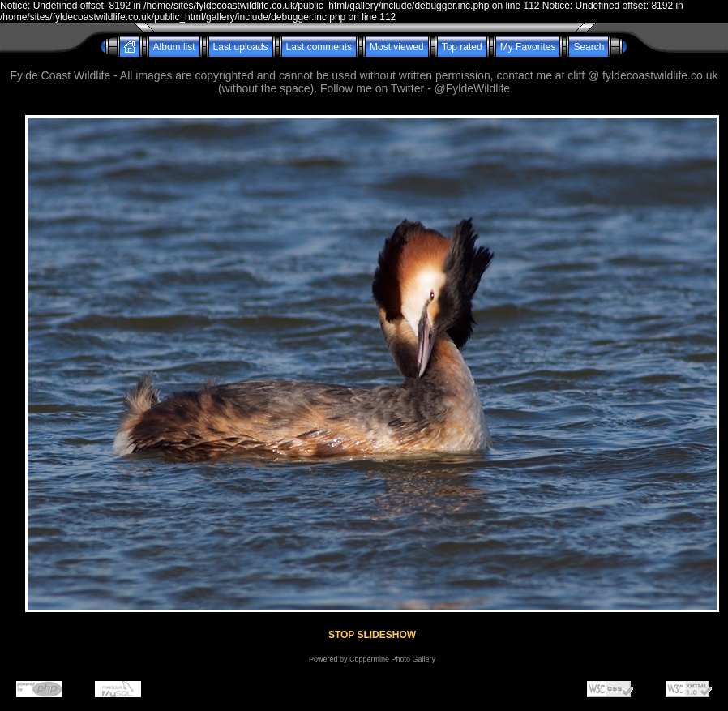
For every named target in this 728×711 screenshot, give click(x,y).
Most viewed (397, 47)
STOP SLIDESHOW (372, 635)
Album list (174, 47)
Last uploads (241, 47)
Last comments (319, 47)
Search (589, 47)
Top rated (462, 47)
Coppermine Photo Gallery (392, 659)
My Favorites (528, 47)
